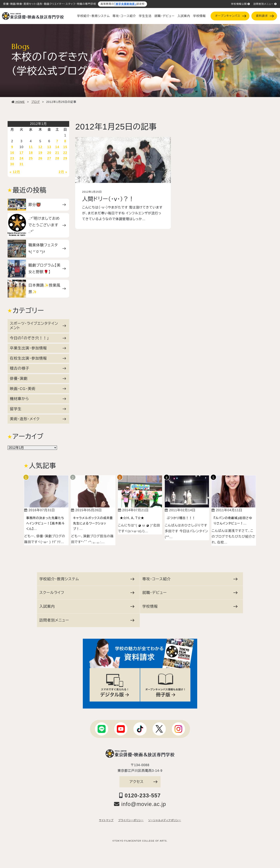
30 (12, 164)
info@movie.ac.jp (140, 804)
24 (21, 158)
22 (65, 153)
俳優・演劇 (38, 378)
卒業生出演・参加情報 (38, 348)
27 (49, 158)
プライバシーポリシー (131, 820)
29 (65, 158)
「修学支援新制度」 (125, 4)
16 (12, 153)
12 (40, 147)
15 (65, 147)
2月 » (63, 172)
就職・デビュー (164, 16)
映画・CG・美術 (38, 389)
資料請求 (265, 16)
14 (57, 147)
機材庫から (38, 399)
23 (12, 158)
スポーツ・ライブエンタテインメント (38, 326)
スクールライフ (87, 593)
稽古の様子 (38, 368)
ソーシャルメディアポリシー (165, 820)
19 (40, 153)
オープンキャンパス (230, 16)
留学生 (38, 409)
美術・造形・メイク (38, 419)
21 (57, 153)
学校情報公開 (240, 4)
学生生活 (145, 16)
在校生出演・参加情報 (38, 358)
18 (31, 153)
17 (21, 153)
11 (31, 147)
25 (31, 158)
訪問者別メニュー (265, 4)
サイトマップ (106, 820)
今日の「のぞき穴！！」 (38, 338)
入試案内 (184, 16)
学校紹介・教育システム (93, 16)
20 (49, 153)
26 (40, 158)
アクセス (143, 782)
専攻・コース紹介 (124, 16)
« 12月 (15, 172)
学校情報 (199, 16)
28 (57, 158)
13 (49, 147)
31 (21, 164)
